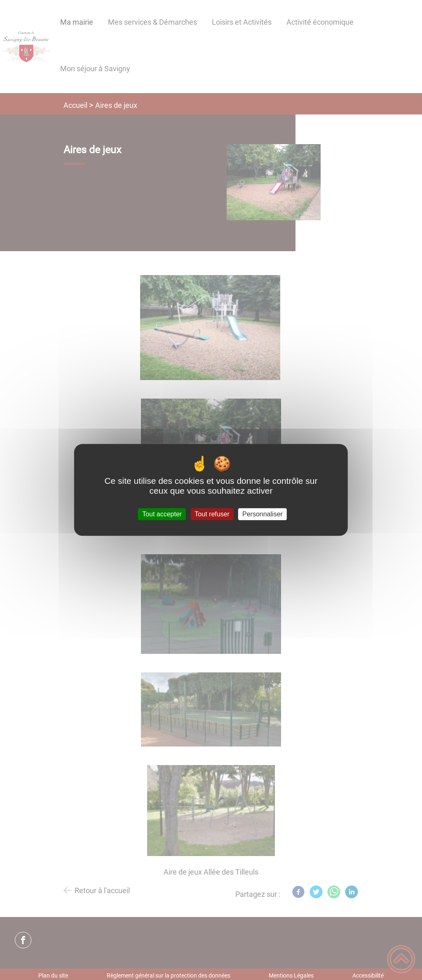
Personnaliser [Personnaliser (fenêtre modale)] (263, 514)
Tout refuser (212, 514)
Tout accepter (162, 514)
